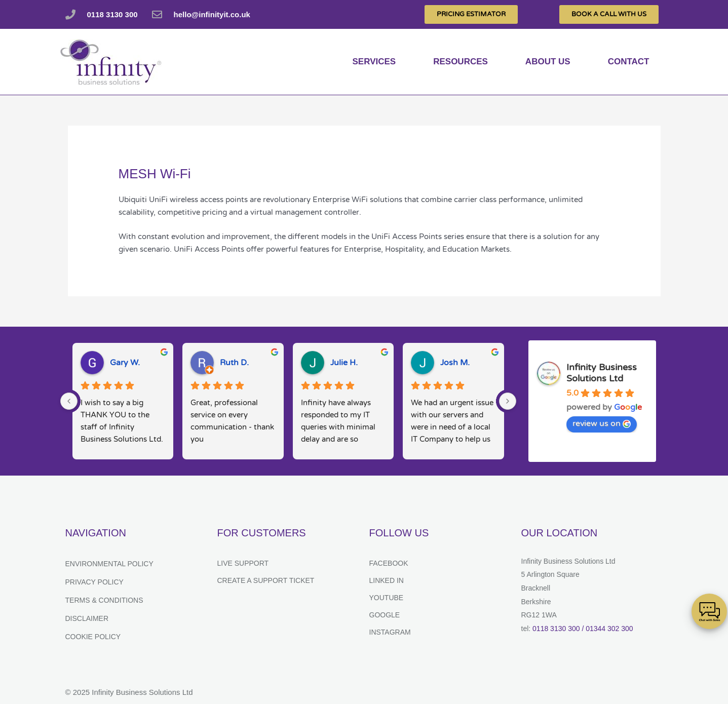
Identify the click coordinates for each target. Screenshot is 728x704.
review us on (602, 423)
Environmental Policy (109, 564)
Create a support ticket (266, 580)
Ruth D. (234, 363)
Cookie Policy (93, 637)
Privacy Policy (94, 582)
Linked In (387, 580)
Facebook (389, 563)
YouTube (387, 598)
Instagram (390, 632)
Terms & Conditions (104, 600)
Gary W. (125, 363)
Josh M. (455, 363)
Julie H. (344, 363)
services (374, 62)
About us (548, 62)
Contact (629, 62)
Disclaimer (87, 618)
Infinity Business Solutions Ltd (602, 373)
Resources (461, 62)
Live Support (243, 563)
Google (385, 615)
